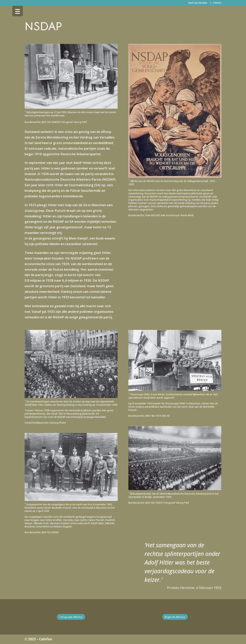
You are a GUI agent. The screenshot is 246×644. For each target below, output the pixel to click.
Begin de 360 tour (175, 617)
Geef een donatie (198, 3)
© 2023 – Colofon (38, 639)
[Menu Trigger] (18, 11)
